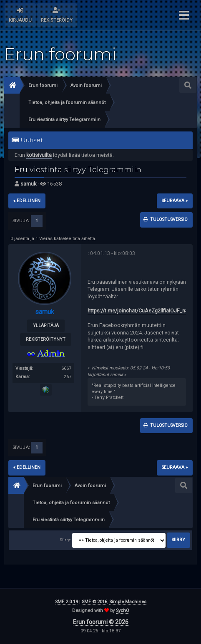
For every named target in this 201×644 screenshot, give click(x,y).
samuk (28, 184)
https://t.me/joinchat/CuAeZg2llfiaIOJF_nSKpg (142, 311)
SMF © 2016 (94, 602)
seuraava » (175, 201)
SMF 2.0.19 (67, 602)
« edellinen (27, 201)
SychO (123, 611)
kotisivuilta (39, 155)
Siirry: (65, 540)
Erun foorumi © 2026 (101, 622)
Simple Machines (128, 602)
